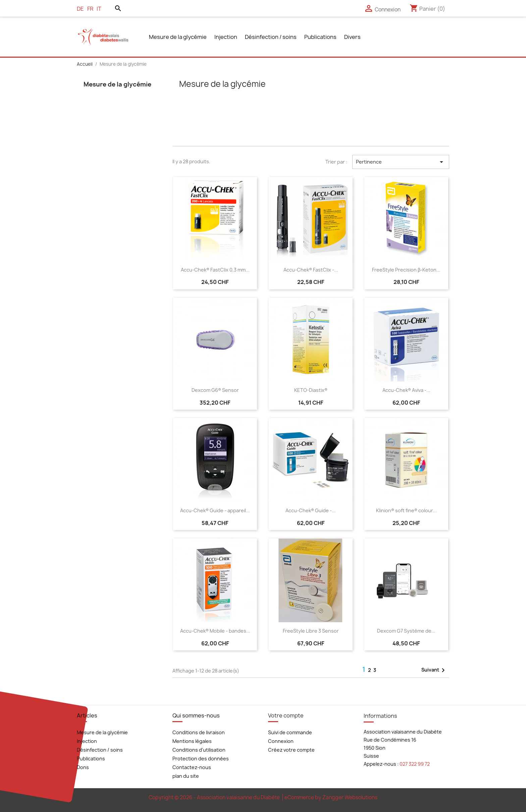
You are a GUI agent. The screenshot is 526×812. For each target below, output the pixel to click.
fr (90, 9)
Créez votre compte (291, 750)
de (80, 9)
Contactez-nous (192, 767)
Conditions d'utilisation (199, 750)
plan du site (186, 776)
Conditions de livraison (199, 732)
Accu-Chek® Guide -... (311, 510)
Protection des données (201, 759)
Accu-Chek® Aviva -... (406, 390)
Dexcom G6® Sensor (215, 390)
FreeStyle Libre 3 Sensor (311, 631)
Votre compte (286, 715)
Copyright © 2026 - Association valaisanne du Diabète (215, 797)
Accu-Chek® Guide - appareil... (215, 510)
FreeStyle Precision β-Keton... (406, 270)
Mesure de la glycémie (178, 37)
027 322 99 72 (415, 764)
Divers (352, 37)
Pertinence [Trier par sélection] (401, 162)
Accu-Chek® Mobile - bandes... (215, 631)
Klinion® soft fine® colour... (406, 510)
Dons (83, 767)
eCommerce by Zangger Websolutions (331, 797)
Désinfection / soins (271, 37)
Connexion (281, 741)
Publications (320, 37)
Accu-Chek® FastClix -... (311, 270)
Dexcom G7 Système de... (406, 631)
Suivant (434, 670)
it (99, 9)
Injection (226, 37)
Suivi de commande (290, 732)
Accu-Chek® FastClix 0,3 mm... (215, 270)
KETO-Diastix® (311, 390)
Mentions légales (192, 741)
